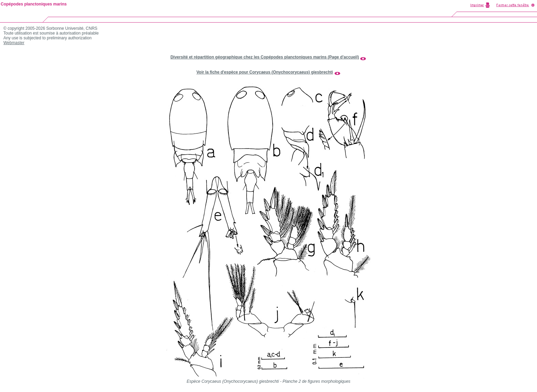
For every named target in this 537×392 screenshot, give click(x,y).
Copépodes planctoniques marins (34, 4)
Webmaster (14, 43)
